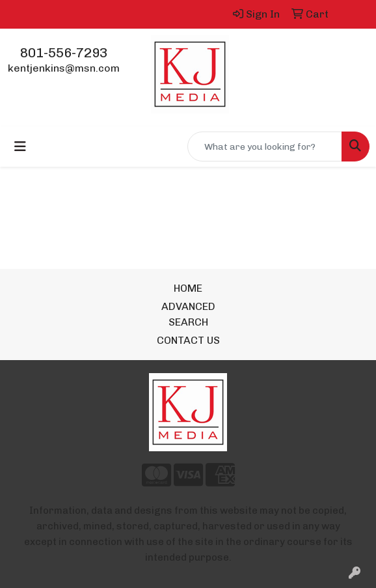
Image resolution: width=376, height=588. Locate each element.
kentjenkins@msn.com (64, 68)
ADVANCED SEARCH (188, 314)
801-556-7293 (64, 53)
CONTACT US (188, 340)
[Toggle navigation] (20, 147)
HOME (188, 288)
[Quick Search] (265, 147)
